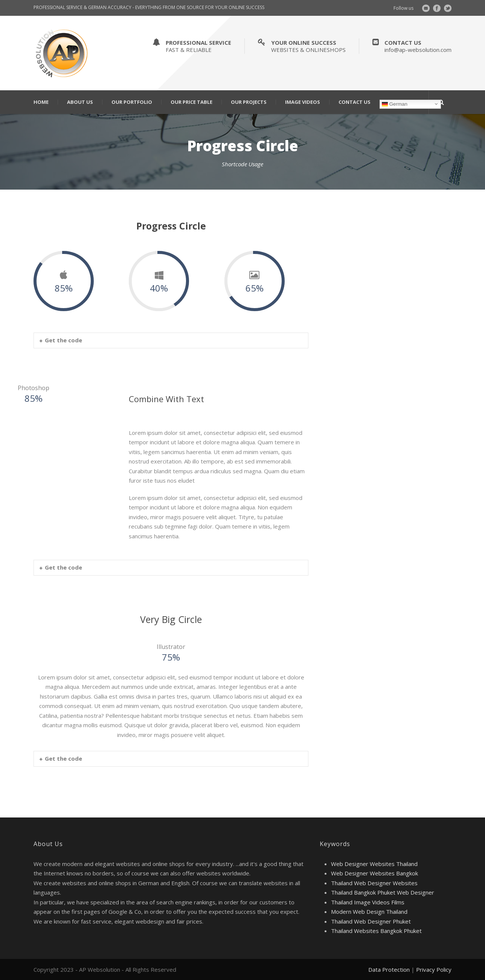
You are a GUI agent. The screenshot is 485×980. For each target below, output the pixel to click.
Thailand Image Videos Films (368, 902)
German (395, 104)
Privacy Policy (434, 969)
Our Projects (249, 102)
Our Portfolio (132, 102)
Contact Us (355, 102)
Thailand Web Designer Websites (374, 883)
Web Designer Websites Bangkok (374, 873)
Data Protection (389, 969)
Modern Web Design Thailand (369, 912)
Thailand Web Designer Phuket (371, 921)
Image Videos (303, 102)
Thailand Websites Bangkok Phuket (376, 931)
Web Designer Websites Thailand (374, 864)
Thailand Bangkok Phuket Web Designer (383, 892)
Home (41, 102)
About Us (80, 102)
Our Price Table (191, 102)
